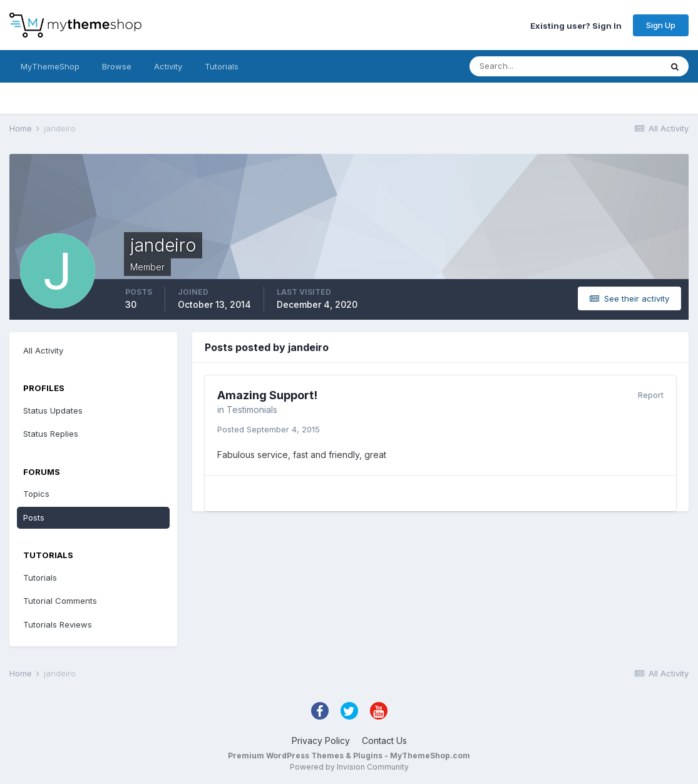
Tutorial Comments (60, 601)
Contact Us (384, 741)
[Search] (525, 66)
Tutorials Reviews (58, 624)
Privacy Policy (321, 741)
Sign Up (661, 25)
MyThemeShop (50, 66)
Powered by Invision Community (349, 767)
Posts (34, 517)
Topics (36, 494)
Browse (117, 66)
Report (651, 395)
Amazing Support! (267, 395)
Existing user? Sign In (576, 25)
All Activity (43, 350)
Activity (168, 66)
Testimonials (252, 410)
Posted (269, 429)
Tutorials (222, 66)
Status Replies (51, 434)
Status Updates (53, 410)
